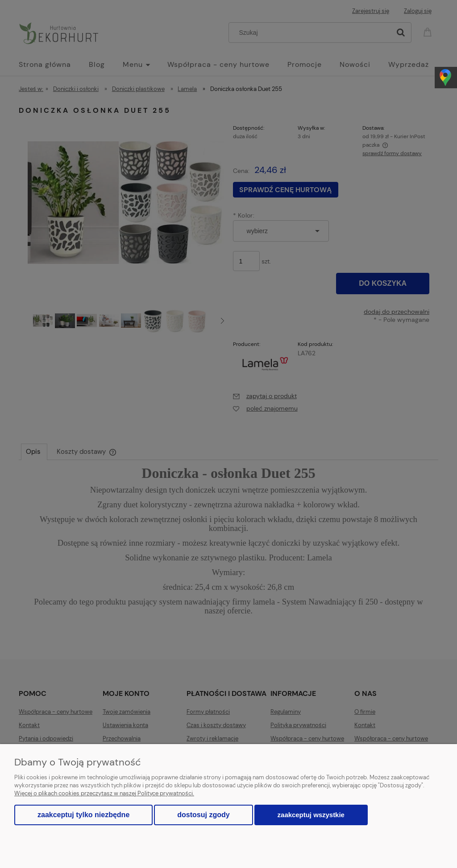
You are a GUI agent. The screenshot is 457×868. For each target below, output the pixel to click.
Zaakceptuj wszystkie (311, 815)
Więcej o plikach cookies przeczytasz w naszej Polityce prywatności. (104, 793)
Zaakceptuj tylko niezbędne (83, 815)
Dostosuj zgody (203, 815)
